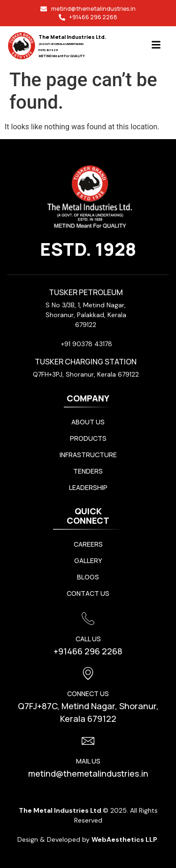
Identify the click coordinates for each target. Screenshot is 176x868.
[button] (156, 46)
